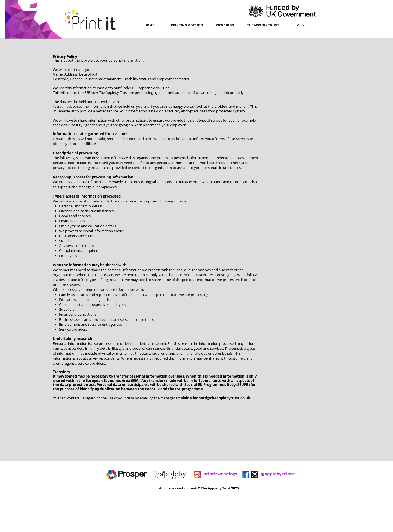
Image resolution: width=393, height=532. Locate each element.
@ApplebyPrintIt (266, 474)
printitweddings (220, 474)
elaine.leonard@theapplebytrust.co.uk (215, 398)
